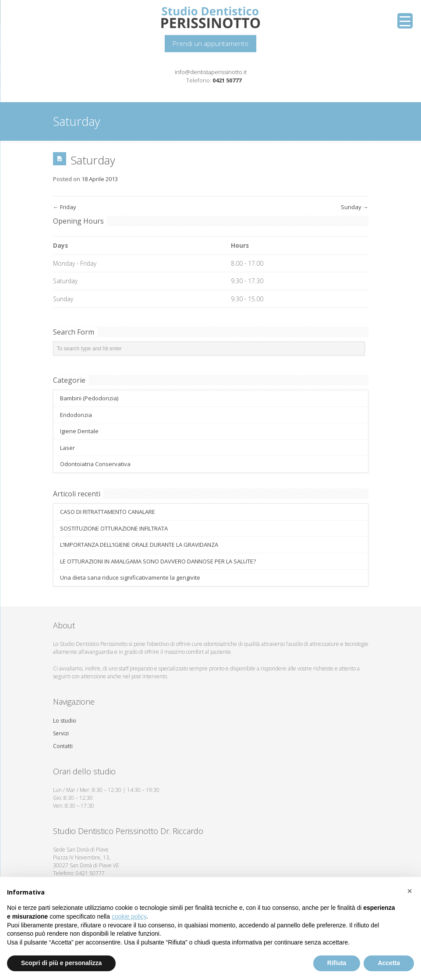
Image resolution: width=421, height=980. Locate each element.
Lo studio (65, 721)
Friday (65, 207)
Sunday (355, 207)
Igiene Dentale (79, 431)
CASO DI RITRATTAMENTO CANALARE (108, 512)
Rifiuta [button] (337, 963)
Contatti (63, 746)
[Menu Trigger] (405, 21)
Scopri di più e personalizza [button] (61, 963)
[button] (410, 891)
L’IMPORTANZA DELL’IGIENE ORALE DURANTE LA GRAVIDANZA (139, 545)
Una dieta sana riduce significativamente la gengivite (130, 577)
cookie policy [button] (129, 916)
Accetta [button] (389, 963)
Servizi (61, 733)
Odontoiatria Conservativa (95, 464)
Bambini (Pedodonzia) (89, 398)
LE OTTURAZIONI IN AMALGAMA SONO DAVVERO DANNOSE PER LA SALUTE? (158, 561)
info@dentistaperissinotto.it (211, 72)
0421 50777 (227, 80)
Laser (67, 448)
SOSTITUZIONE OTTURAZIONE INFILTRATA (114, 528)
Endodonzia (76, 415)
